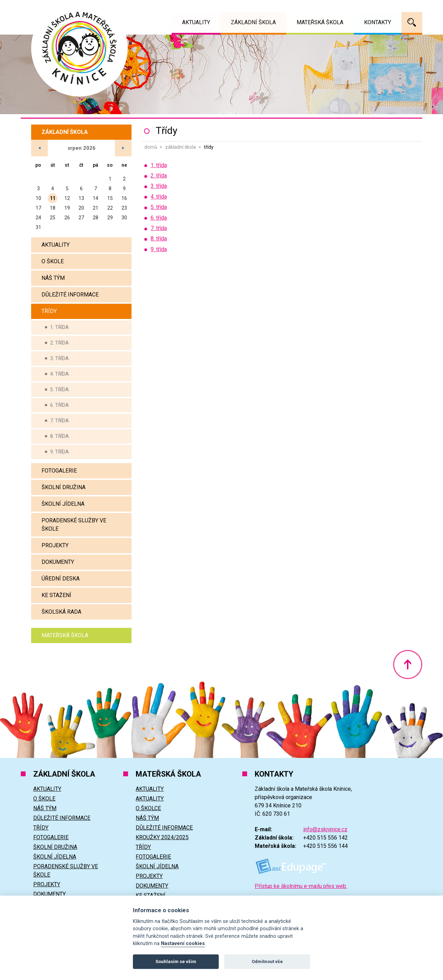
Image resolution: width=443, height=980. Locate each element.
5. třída (60, 390)
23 (124, 208)
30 (124, 218)
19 (67, 208)
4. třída (60, 374)
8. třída (60, 436)
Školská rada (61, 612)
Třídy (49, 311)
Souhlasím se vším (176, 961)
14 (96, 198)
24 (38, 218)
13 (81, 198)
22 (110, 208)
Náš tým (53, 278)
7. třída (60, 421)
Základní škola (180, 147)
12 (67, 198)
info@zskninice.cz (325, 829)
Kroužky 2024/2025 (162, 837)
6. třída (60, 405)
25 (53, 218)
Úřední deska (61, 579)
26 (67, 218)
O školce (148, 808)
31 (38, 227)
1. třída (60, 327)
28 (96, 218)
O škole (53, 261)
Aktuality (56, 245)
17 (38, 208)
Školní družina (64, 487)
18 (53, 208)
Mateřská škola (65, 635)
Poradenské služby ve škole (74, 525)
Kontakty (378, 22)
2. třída (60, 343)
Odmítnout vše (267, 961)
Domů (151, 147)
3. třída (60, 358)
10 (38, 198)
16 (124, 198)
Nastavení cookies (183, 944)
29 (110, 218)
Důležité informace (70, 295)
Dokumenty (58, 562)
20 (81, 208)
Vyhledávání (412, 22)
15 (110, 198)
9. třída (60, 452)
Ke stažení (56, 595)
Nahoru (408, 665)
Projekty (55, 545)
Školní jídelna (63, 504)
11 (53, 198)
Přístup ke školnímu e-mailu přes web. (301, 886)
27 (81, 218)
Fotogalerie (59, 471)
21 (96, 208)
